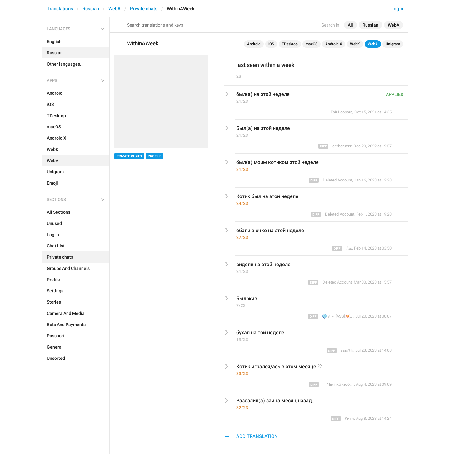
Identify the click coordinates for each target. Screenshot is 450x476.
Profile (155, 156)
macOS (312, 44)
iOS (271, 44)
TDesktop (290, 44)
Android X (334, 44)
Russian (91, 9)
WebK (355, 44)
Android (254, 44)
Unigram (393, 44)
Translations (60, 9)
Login (397, 9)
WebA (115, 9)
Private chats (144, 9)
